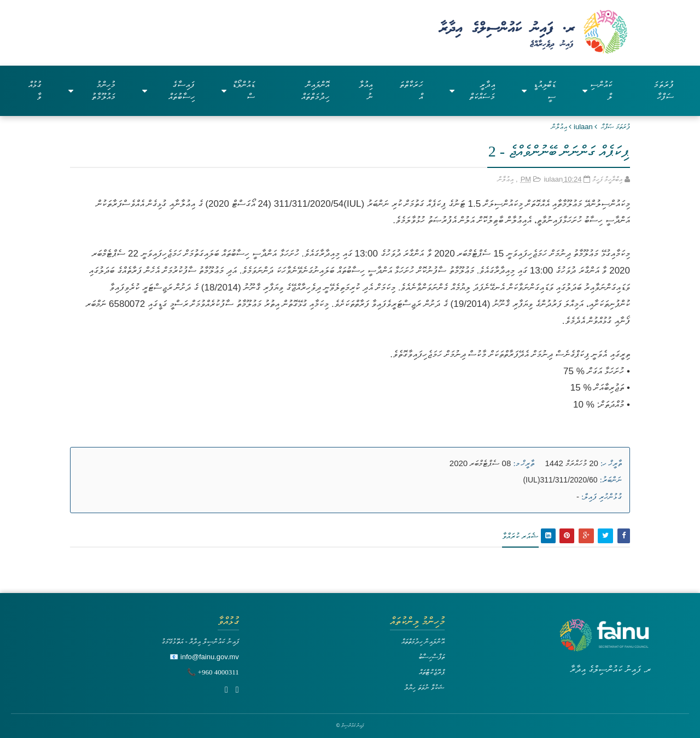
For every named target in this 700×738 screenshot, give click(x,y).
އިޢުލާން (559, 127)
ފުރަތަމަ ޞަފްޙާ (616, 127)
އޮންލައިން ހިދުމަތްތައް (315, 91)
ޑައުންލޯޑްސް (238, 91)
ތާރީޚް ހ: (611, 463)
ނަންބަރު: (611, 480)
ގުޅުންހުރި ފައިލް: (602, 497)
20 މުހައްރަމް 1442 (572, 463)
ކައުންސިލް (597, 91)
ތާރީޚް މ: (524, 463)
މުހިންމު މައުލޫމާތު (92, 91)
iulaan (583, 127)
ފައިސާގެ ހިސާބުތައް (168, 91)
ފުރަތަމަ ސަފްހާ (664, 91)
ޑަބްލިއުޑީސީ (539, 91)
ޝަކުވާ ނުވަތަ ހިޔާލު (424, 687)
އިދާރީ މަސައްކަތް (472, 91)
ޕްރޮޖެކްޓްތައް (432, 672)
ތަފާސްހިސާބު (431, 657)
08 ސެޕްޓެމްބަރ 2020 (480, 463)
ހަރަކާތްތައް (411, 91)
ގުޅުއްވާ (35, 91)
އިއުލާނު (366, 91)
